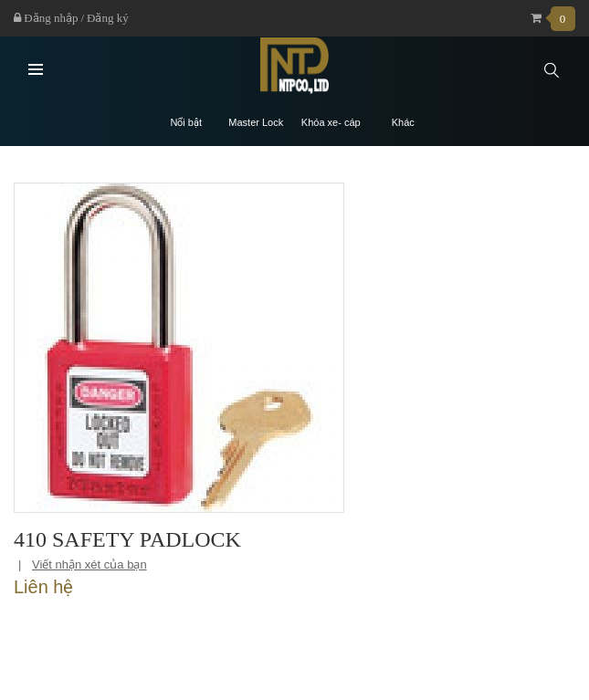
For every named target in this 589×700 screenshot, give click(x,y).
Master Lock (256, 123)
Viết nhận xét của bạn (89, 564)
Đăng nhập (46, 18)
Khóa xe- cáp (331, 123)
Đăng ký (108, 18)
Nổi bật (186, 123)
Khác (403, 123)
